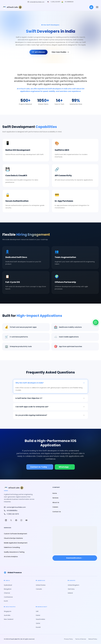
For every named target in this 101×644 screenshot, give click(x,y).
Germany (71, 589)
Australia (7, 615)
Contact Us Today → (40, 467)
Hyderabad (8, 585)
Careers (55, 507)
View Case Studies (60, 52)
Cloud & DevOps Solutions (13, 538)
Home (55, 493)
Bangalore (8, 589)
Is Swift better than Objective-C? (50, 398)
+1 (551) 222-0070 (55, 2)
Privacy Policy (68, 639)
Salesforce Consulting (12, 547)
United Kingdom (74, 585)
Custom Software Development (16, 534)
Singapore (8, 611)
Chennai (7, 593)
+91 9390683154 (69, 2)
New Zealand (9, 619)
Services (55, 498)
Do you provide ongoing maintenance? (50, 415)
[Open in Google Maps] (75, 538)
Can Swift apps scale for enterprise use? (50, 407)
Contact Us (57, 512)
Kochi (6, 601)
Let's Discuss (39, 52)
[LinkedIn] (6, 520)
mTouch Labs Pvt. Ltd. (16, 639)
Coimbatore (8, 597)
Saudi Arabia (40, 619)
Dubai (38, 615)
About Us (56, 502)
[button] (97, 7)
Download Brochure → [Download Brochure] (75, 558)
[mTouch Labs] (12, 7)
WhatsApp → (65, 467)
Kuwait (38, 627)
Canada (39, 589)
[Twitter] (11, 520)
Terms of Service (81, 639)
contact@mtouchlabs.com (15, 507)
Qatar (38, 623)
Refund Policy (93, 639)
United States (41, 585)
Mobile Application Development (16, 543)
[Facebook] (16, 520)
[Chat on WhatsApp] (96, 321)
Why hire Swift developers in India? (50, 383)
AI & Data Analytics (11, 557)
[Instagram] (21, 520)
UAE (37, 611)
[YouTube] (26, 520)
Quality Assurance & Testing (14, 552)
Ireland (70, 593)
